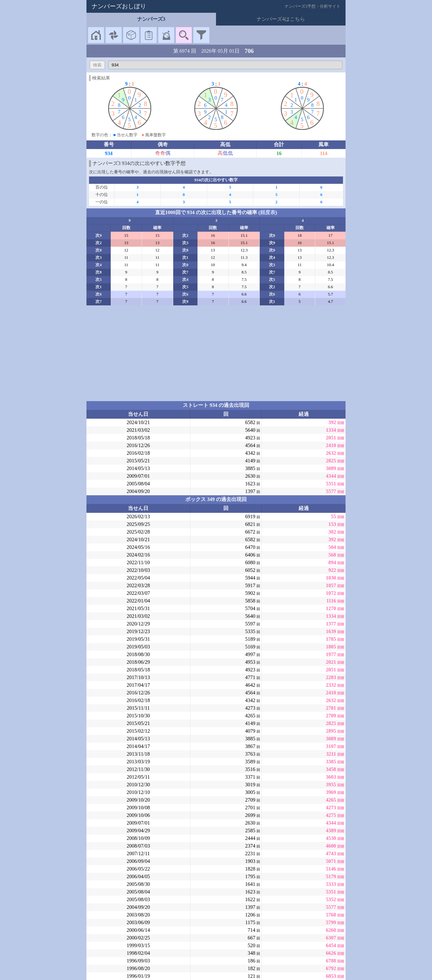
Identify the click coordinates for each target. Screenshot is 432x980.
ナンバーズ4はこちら (281, 19)
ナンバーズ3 (151, 19)
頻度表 (268, 212)
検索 (97, 65)
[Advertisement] (216, 353)
